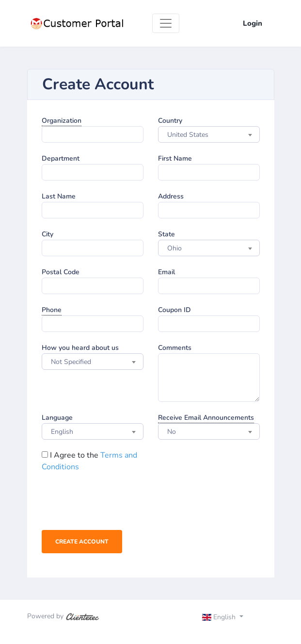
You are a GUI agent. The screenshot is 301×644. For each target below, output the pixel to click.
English (220, 617)
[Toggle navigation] (166, 23)
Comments (175, 348)
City (48, 234)
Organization (62, 121)
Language (57, 418)
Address (171, 196)
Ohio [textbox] (174, 248)
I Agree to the (89, 461)
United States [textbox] (188, 135)
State (166, 234)
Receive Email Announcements (206, 418)
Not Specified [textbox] (71, 362)
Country (170, 121)
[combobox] (209, 134)
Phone (52, 310)
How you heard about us (80, 348)
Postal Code (61, 272)
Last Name (59, 196)
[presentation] (115, 503)
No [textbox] (172, 432)
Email (166, 272)
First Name (175, 158)
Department (61, 158)
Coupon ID (174, 310)
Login (253, 23)
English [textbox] (62, 432)
